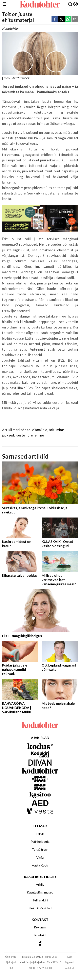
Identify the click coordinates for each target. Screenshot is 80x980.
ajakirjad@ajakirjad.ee (32, 962)
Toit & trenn (40, 849)
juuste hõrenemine (30, 435)
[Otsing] (70, 4)
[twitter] (61, 19)
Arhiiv (40, 884)
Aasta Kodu (40, 865)
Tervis (40, 834)
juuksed (8, 435)
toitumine (56, 430)
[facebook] (55, 19)
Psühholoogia (40, 841)
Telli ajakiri (40, 900)
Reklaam (40, 927)
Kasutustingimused (40, 892)
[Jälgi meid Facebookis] (40, 944)
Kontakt (40, 935)
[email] (75, 19)
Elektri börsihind (40, 908)
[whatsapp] (68, 19)
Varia (40, 857)
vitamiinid (40, 430)
